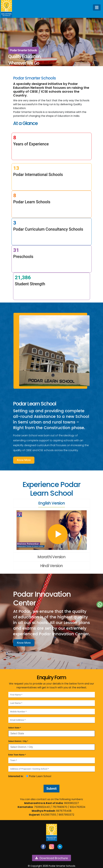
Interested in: (16, 776)
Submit (51, 789)
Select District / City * (18, 741)
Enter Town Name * (17, 755)
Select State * (15, 728)
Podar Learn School (39, 776)
